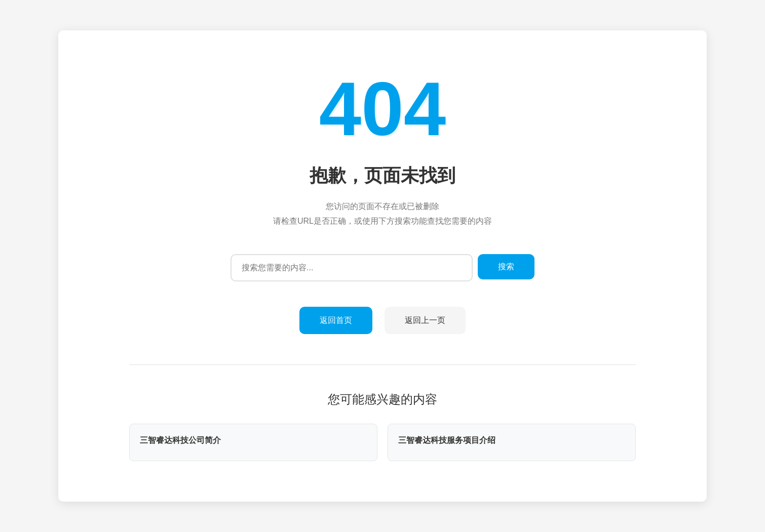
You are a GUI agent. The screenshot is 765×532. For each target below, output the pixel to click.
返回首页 (336, 320)
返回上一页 (425, 320)
